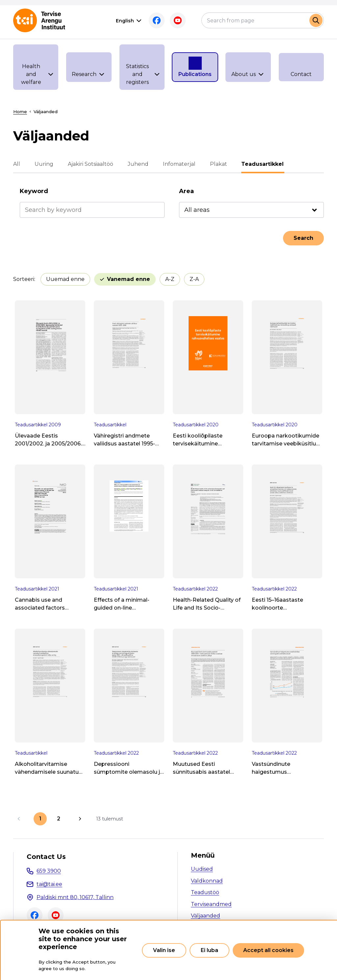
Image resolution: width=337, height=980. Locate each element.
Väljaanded (206, 916)
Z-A (194, 279)
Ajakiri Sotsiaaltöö (91, 164)
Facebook (157, 20)
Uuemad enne (65, 279)
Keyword (34, 191)
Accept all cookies (268, 950)
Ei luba (209, 950)
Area (186, 191)
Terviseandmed (211, 904)
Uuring (44, 164)
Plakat (219, 164)
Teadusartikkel (263, 164)
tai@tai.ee (49, 884)
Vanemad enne (129, 279)
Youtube (178, 20)
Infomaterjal (179, 164)
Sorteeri (24, 279)
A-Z (170, 279)
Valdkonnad (207, 881)
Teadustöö (205, 892)
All (17, 164)
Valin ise (164, 950)
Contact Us (46, 857)
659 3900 (49, 871)
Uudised (202, 869)
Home (20, 112)
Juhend (138, 164)
